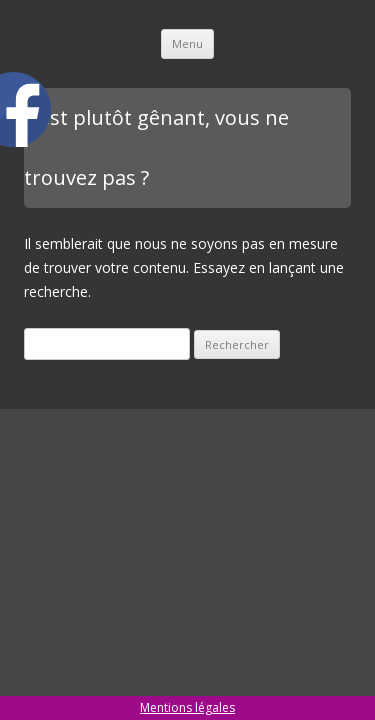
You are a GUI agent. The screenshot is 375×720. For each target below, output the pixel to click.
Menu (187, 43)
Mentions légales (187, 707)
